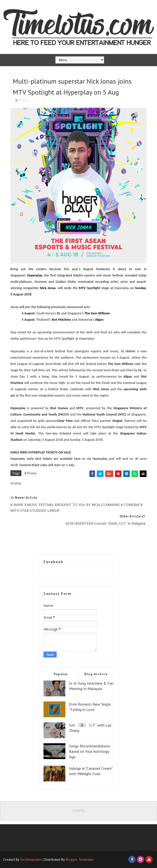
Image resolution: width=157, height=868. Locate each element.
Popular (61, 674)
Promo (24, 100)
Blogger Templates (80, 859)
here (77, 459)
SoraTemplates (31, 859)
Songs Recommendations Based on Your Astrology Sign (90, 751)
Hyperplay (100, 459)
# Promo (31, 473)
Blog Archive (96, 674)
